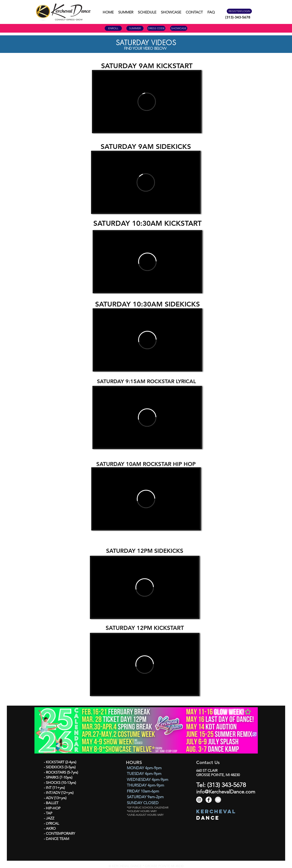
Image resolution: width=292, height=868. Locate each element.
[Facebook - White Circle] (209, 800)
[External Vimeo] (147, 102)
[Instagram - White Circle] (199, 800)
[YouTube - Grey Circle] (218, 800)
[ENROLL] (113, 28)
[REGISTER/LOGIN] (239, 11)
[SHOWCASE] (179, 28)
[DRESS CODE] (156, 28)
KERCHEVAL (216, 811)
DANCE (208, 818)
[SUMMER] (135, 28)
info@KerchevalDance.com (226, 792)
